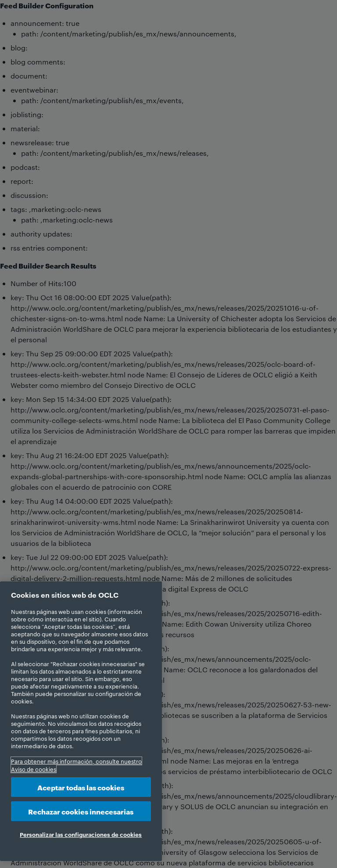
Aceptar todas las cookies (81, 787)
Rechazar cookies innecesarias (81, 811)
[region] (81, 721)
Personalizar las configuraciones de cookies (81, 834)
